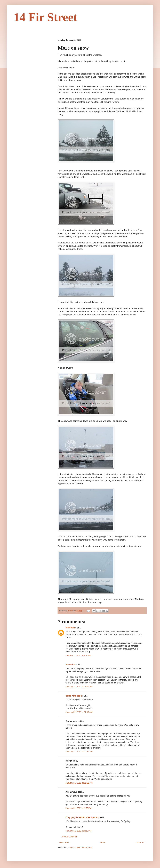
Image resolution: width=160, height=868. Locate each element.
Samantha (70, 665)
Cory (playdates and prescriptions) (82, 817)
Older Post (141, 843)
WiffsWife (70, 628)
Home (103, 843)
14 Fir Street (46, 17)
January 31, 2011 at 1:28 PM (78, 808)
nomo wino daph (74, 696)
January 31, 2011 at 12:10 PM (79, 752)
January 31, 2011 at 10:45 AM (79, 712)
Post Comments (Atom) (81, 848)
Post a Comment (70, 837)
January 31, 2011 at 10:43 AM (79, 687)
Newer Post (64, 843)
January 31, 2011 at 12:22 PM (79, 783)
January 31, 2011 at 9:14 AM (78, 655)
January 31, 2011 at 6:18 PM (78, 831)
